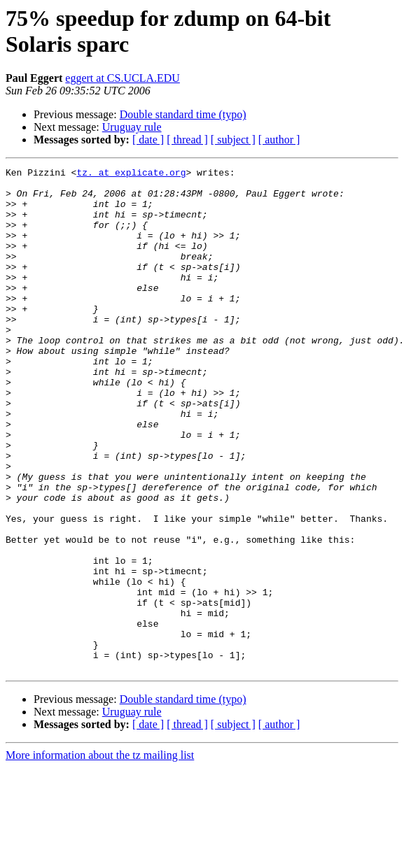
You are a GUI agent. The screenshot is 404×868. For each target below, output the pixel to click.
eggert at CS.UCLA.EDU (123, 78)
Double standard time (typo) (183, 114)
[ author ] (279, 140)
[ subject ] (233, 140)
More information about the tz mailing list (100, 856)
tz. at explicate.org (131, 174)
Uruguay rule (132, 127)
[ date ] (148, 140)
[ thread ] (187, 140)
